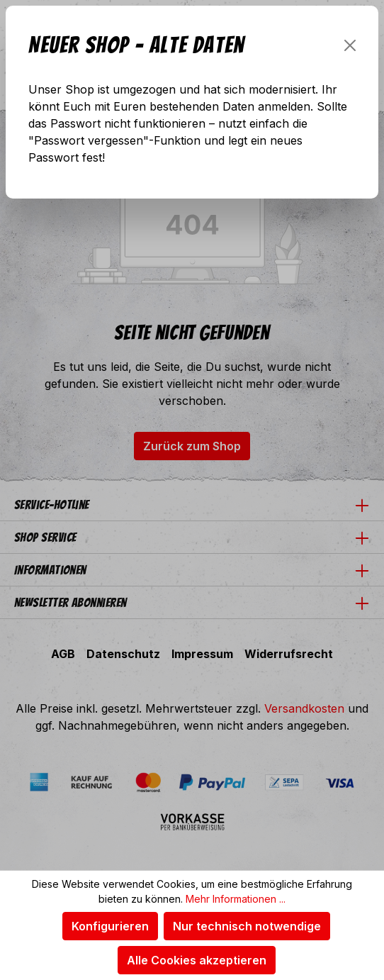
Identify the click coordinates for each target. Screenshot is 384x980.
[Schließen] (350, 45)
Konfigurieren (110, 926)
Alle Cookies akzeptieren (197, 960)
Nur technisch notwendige (247, 926)
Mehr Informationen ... (236, 899)
